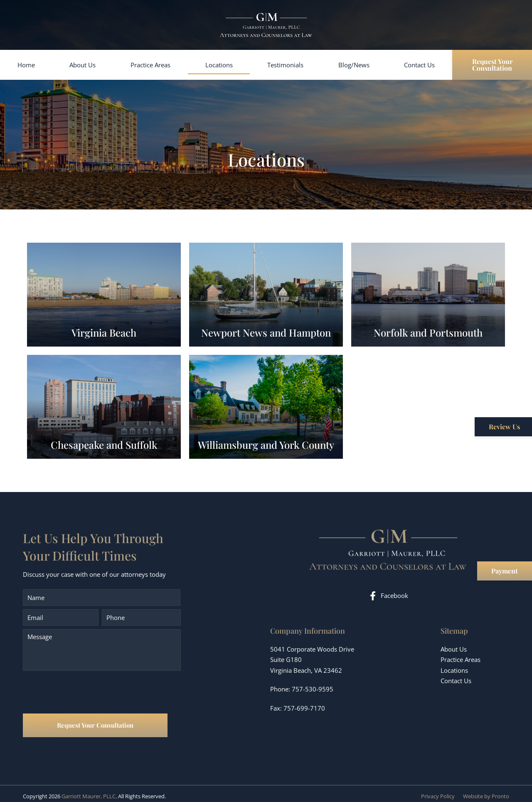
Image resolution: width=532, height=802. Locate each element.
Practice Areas (150, 65)
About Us (83, 65)
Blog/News (354, 65)
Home (26, 65)
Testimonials (285, 65)
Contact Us (419, 65)
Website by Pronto (486, 791)
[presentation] (86, 693)
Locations (219, 65)
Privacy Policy (438, 791)
